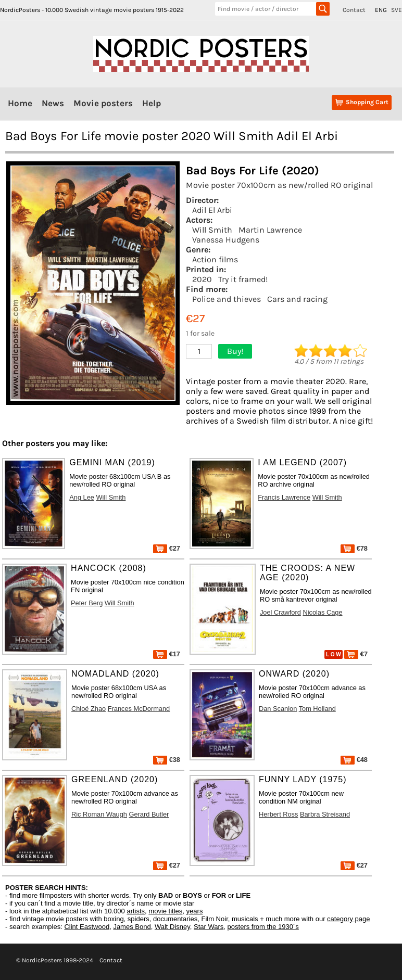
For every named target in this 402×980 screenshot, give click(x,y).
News (53, 103)
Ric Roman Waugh (99, 814)
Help (152, 103)
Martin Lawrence (270, 230)
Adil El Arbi (212, 210)
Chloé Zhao (89, 709)
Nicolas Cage (322, 612)
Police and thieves (227, 299)
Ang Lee (82, 497)
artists (136, 911)
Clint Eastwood (87, 927)
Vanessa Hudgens (226, 240)
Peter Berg (87, 603)
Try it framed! (243, 279)
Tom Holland (317, 709)
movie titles (165, 911)
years (195, 911)
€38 (167, 760)
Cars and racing (297, 299)
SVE (397, 10)
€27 (167, 548)
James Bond (132, 927)
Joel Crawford (280, 612)
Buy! (235, 351)
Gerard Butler (149, 814)
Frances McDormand (139, 709)
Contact (354, 10)
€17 (167, 654)
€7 (356, 654)
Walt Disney (172, 927)
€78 (354, 548)
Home (20, 103)
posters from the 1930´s (263, 927)
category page (348, 919)
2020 (202, 279)
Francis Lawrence (284, 497)
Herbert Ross (278, 814)
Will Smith (212, 230)
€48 (354, 760)
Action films (215, 259)
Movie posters (103, 103)
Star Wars (209, 927)
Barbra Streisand (325, 814)
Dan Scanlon (278, 709)
